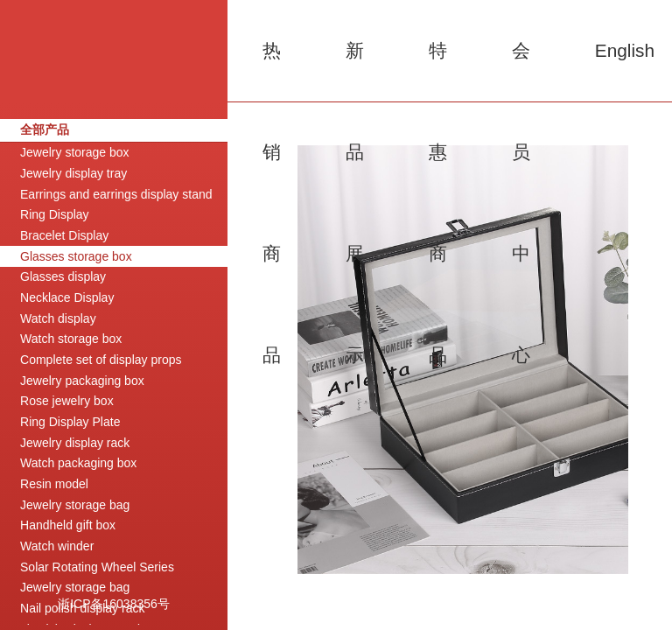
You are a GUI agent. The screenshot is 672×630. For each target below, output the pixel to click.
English (625, 50)
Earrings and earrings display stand (116, 194)
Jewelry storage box (75, 152)
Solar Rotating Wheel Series (97, 567)
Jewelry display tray (73, 173)
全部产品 (45, 129)
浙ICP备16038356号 (114, 604)
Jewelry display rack (75, 443)
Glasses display (63, 276)
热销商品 (272, 71)
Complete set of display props (101, 360)
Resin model (54, 484)
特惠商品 (438, 71)
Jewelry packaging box (82, 381)
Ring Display (55, 214)
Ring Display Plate (70, 422)
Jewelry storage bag (75, 505)
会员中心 (521, 71)
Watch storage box (71, 339)
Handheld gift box (68, 525)
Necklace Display (67, 297)
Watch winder (57, 546)
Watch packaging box (78, 463)
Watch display (58, 318)
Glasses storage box (76, 256)
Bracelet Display (64, 235)
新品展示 (355, 71)
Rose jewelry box (67, 401)
